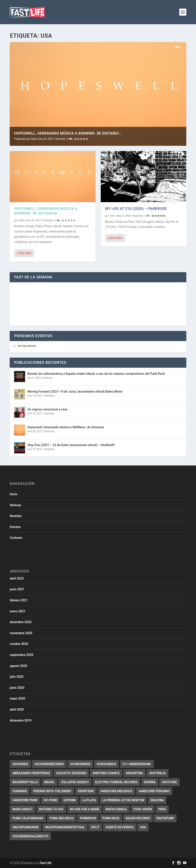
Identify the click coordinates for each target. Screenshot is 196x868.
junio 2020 (17, 688)
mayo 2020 (17, 698)
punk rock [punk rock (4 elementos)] (111, 818)
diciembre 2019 (21, 720)
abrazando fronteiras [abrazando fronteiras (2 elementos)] (31, 773)
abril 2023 (17, 578)
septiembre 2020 (21, 655)
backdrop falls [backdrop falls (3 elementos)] (25, 782)
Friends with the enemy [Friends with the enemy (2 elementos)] (52, 791)
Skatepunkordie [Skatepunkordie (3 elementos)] (25, 827)
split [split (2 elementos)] (95, 827)
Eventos (15, 527)
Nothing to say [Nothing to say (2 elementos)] (51, 809)
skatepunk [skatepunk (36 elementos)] (165, 818)
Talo (112, 216)
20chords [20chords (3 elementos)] (20, 764)
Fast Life (46, 863)
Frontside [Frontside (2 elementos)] (86, 791)
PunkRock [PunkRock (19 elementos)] (88, 818)
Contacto (16, 538)
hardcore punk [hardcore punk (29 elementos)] (25, 800)
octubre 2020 (19, 644)
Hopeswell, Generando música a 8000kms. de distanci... (68, 133)
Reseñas (138, 216)
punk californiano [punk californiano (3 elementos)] (28, 818)
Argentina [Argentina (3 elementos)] (134, 773)
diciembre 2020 (21, 622)
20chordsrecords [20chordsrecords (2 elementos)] (49, 764)
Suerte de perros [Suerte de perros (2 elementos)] (120, 827)
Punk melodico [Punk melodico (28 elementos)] (62, 818)
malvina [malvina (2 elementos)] (157, 800)
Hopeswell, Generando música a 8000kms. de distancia (46, 211)
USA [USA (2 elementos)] (143, 827)
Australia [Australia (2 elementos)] (158, 773)
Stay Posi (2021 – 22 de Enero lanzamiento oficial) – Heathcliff (71, 445)
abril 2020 (17, 709)
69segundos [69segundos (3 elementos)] (106, 764)
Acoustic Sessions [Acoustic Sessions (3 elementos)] (71, 773)
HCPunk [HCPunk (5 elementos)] (70, 800)
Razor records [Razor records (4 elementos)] (138, 818)
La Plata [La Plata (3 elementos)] (89, 800)
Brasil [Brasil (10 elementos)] (49, 782)
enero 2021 (18, 611)
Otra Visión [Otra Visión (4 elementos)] (143, 809)
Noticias (60, 139)
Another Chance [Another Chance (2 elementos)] (106, 773)
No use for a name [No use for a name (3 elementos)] (85, 809)
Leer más (24, 253)
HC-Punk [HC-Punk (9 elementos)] (50, 800)
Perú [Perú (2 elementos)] (162, 809)
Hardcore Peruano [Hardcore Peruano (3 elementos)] (154, 791)
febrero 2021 (19, 600)
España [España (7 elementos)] (150, 782)
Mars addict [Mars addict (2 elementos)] (22, 809)
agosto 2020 (18, 666)
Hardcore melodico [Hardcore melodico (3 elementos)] (116, 791)
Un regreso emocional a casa (47, 409)
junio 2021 (17, 589)
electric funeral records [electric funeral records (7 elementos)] (117, 782)
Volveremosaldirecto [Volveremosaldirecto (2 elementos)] (30, 836)
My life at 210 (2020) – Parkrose (136, 209)
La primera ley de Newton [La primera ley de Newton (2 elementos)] (123, 800)
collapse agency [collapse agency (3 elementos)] (75, 782)
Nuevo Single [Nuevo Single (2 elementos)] (116, 809)
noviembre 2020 (21, 633)
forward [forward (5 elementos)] (20, 791)
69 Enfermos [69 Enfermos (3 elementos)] (80, 764)
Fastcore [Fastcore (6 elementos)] (169, 782)
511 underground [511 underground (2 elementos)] (137, 764)
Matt (34, 139)
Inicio (13, 494)
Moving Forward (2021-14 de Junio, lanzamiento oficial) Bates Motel (75, 392)
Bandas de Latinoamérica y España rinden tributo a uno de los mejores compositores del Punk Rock (96, 374)
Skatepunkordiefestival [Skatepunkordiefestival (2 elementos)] (65, 827)
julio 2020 (17, 677)
